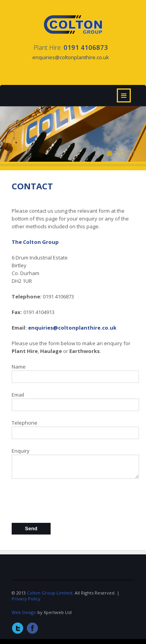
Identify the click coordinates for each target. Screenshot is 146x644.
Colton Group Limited (50, 593)
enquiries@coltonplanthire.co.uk (72, 328)
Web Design (24, 612)
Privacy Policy (26, 599)
